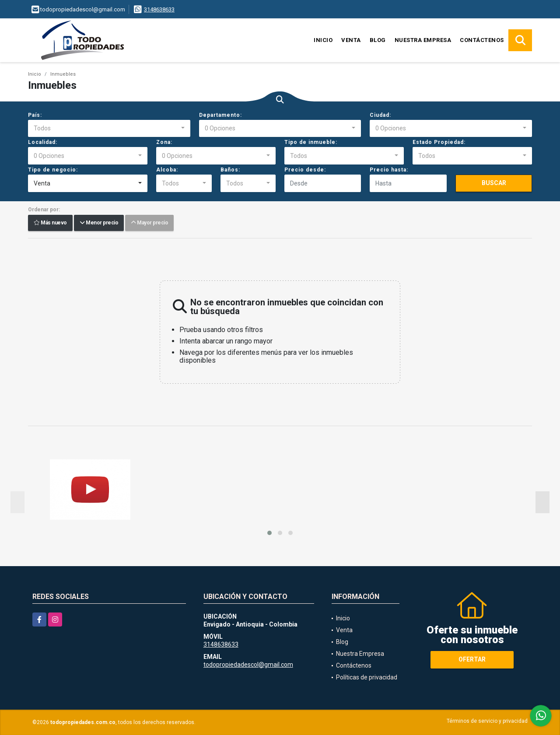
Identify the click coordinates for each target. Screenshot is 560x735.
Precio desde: (305, 170)
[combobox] (109, 129)
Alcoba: (167, 170)
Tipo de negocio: (53, 170)
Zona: (164, 142)
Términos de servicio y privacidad (487, 721)
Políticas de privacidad (367, 677)
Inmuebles (63, 74)
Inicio (323, 40)
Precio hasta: (389, 170)
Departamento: (220, 115)
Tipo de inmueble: (311, 142)
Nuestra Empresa (423, 40)
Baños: (230, 170)
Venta (351, 40)
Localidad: (43, 142)
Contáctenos (482, 40)
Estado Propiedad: (439, 142)
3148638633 (159, 9)
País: (35, 115)
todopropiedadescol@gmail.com (248, 665)
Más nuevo (50, 223)
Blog (378, 40)
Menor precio (99, 223)
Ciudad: (380, 115)
